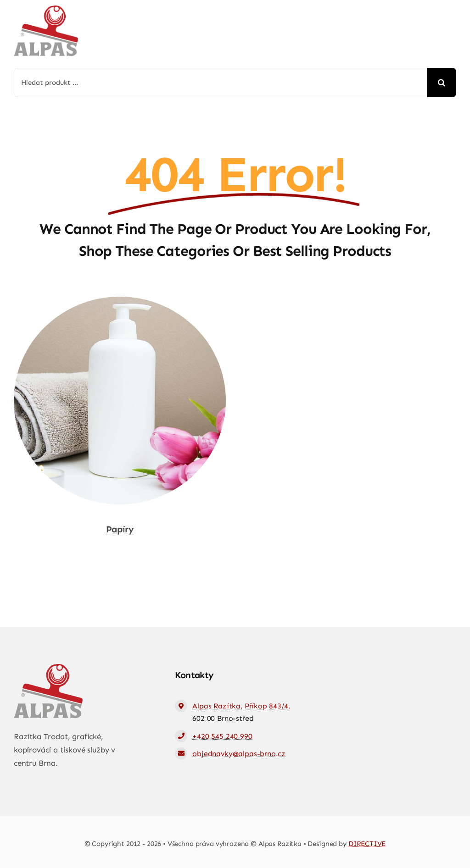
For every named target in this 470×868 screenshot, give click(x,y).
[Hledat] (442, 83)
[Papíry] (120, 303)
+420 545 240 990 (222, 736)
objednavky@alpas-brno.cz (239, 754)
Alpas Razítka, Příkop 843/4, (241, 706)
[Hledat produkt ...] (220, 83)
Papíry (120, 529)
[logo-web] (46, 9)
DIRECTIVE (367, 844)
